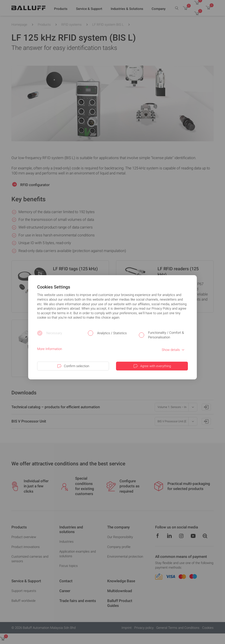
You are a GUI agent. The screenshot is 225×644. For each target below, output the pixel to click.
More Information (50, 349)
